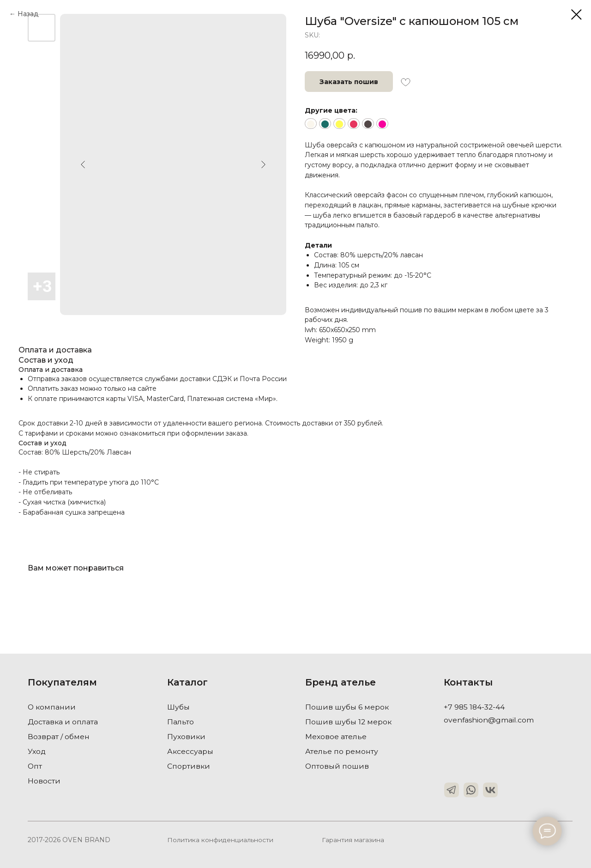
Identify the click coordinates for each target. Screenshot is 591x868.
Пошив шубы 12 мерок (349, 722)
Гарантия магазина (353, 840)
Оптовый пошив (337, 766)
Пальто (181, 722)
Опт (35, 766)
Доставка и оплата (63, 722)
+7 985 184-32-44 (475, 707)
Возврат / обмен (59, 737)
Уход (37, 751)
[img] (452, 790)
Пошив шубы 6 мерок (347, 707)
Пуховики (187, 737)
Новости (44, 781)
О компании (52, 707)
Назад (28, 14)
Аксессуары (190, 751)
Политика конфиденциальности (220, 840)
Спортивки (189, 766)
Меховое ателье (336, 737)
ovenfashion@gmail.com (489, 720)
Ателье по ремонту (342, 751)
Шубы (178, 707)
